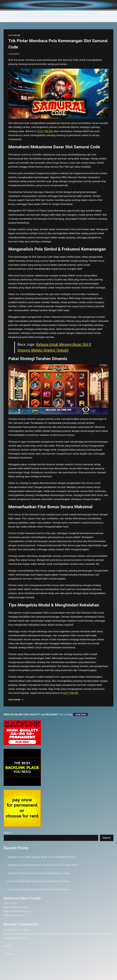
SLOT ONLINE (14, 35)
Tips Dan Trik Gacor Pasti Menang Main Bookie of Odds (39, 873)
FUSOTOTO (10, 903)
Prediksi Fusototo (13, 915)
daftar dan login (29, 934)
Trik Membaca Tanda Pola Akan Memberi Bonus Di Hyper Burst (43, 865)
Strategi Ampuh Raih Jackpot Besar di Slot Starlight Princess (41, 857)
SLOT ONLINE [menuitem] (45, 131)
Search (7, 833)
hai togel (8, 954)
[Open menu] (111, 5)
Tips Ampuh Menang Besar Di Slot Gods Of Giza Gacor (38, 889)
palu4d (7, 946)
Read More (16, 700)
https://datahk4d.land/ (16, 907)
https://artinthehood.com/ (18, 911)
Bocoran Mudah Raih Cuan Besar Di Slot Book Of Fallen (38, 881)
